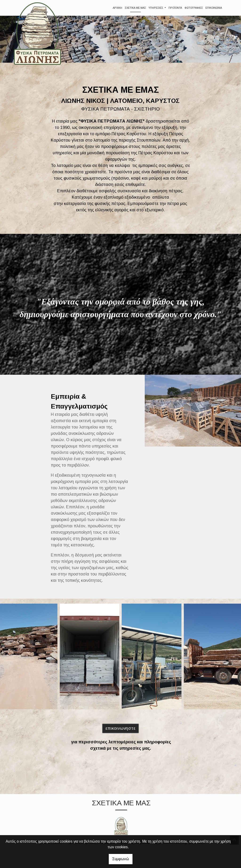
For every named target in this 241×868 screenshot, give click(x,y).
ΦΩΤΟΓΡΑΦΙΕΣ (194, 8)
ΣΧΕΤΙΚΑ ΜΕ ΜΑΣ (135, 8)
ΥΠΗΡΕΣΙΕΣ (156, 8)
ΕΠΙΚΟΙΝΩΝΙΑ (214, 8)
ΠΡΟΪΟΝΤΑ (175, 8)
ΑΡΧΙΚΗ (117, 8)
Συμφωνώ (121, 859)
